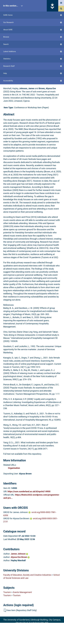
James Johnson (19, 554)
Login (10, 51)
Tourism (7, 592)
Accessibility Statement (32, 639)
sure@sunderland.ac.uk (35, 626)
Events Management (22, 592)
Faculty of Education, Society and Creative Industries (27, 575)
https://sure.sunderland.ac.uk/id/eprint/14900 (29, 491)
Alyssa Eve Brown (20, 557)
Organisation (14, 468)
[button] (5, 610)
